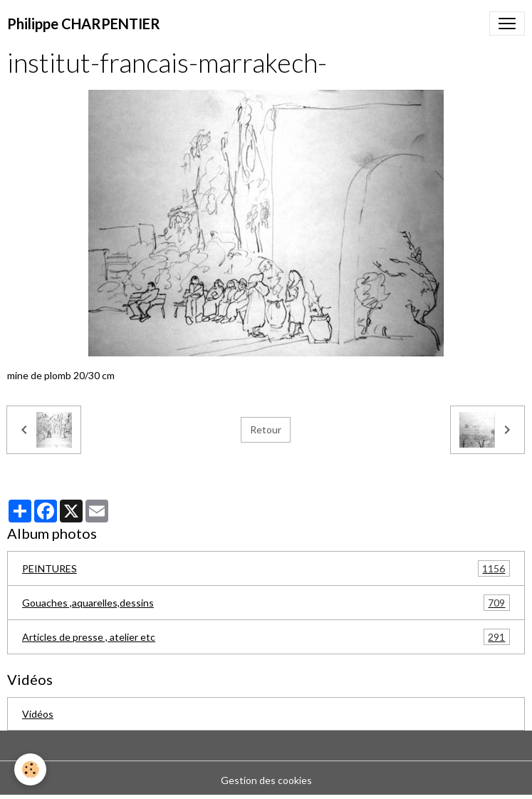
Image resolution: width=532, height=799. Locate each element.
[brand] (84, 24)
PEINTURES (266, 568)
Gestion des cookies (266, 780)
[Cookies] (30, 769)
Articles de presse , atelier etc (266, 637)
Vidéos (38, 714)
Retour (266, 429)
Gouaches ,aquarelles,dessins (266, 603)
